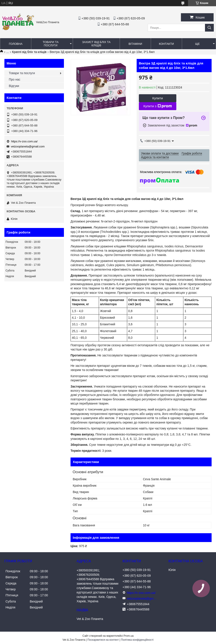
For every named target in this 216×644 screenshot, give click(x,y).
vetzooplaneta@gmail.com (28, 146)
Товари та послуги (50, 44)
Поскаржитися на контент (103, 640)
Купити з (157, 106)
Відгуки (14, 86)
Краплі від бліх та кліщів (29, 52)
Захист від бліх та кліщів (96, 44)
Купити (158, 98)
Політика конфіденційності (137, 640)
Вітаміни (135, 44)
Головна (16, 44)
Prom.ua (129, 636)
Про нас (15, 79)
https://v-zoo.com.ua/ (24, 141)
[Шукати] (209, 28)
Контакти (166, 44)
